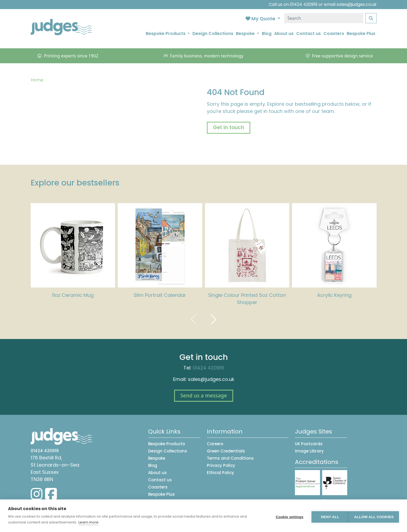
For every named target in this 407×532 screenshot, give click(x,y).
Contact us (309, 34)
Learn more (88, 522)
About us (284, 34)
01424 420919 (304, 4)
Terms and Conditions (230, 458)
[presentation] (193, 319)
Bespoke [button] (246, 34)
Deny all (327, 516)
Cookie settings (287, 516)
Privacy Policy (221, 465)
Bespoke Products (167, 444)
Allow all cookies (374, 516)
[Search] (324, 18)
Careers (215, 444)
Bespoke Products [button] (166, 34)
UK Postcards (309, 444)
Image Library (309, 451)
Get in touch (229, 127)
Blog (267, 34)
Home (37, 80)
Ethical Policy (220, 473)
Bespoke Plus (361, 34)
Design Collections (213, 34)
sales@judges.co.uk (357, 4)
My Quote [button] (261, 19)
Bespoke (157, 458)
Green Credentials (226, 451)
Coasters (334, 34)
